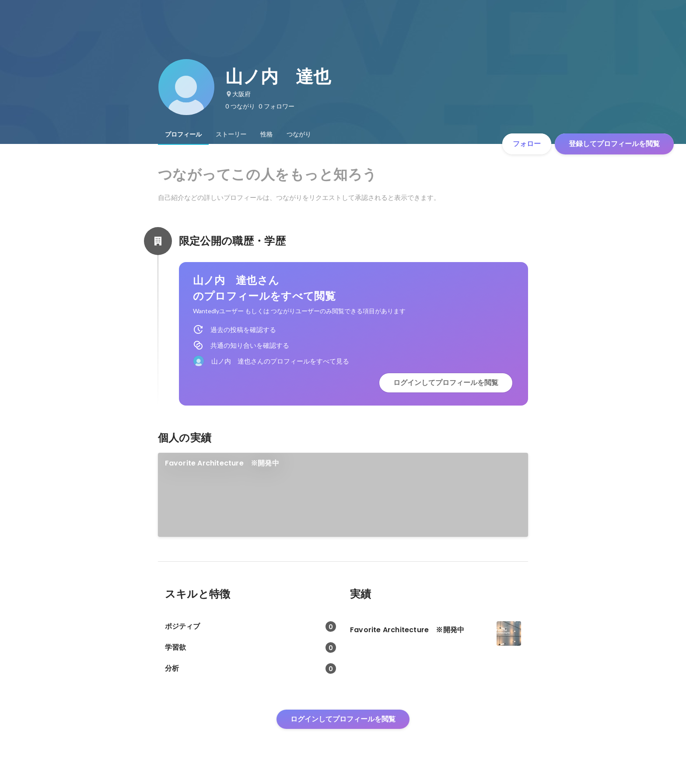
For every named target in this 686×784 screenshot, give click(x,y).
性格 (266, 134)
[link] (343, 495)
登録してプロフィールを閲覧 (614, 144)
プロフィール (183, 134)
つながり (299, 134)
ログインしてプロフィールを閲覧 (446, 383)
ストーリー (231, 134)
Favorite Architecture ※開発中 (222, 463)
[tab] (183, 134)
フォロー (527, 144)
